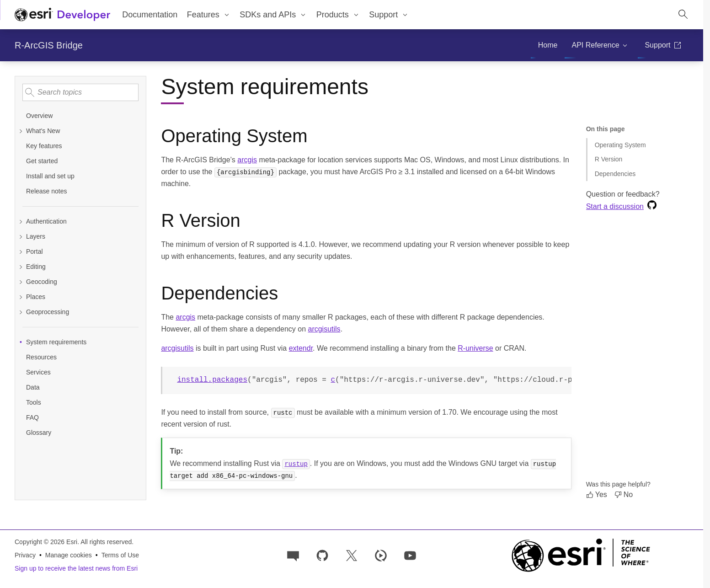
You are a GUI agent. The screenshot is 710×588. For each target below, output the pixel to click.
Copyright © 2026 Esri (46, 542)
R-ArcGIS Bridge (49, 45)
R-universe (475, 348)
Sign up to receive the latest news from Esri (76, 568)
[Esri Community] (293, 555)
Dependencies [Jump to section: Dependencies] (615, 174)
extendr (301, 348)
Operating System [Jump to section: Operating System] (620, 145)
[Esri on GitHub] (322, 555)
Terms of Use (120, 555)
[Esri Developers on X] (352, 555)
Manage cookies (69, 555)
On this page (606, 129)
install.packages (212, 380)
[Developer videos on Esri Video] (381, 555)
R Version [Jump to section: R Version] (609, 159)
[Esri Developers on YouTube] (410, 555)
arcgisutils (324, 329)
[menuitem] (208, 15)
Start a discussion (615, 206)
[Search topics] (80, 92)
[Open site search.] (683, 15)
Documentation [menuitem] (150, 15)
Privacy (25, 555)
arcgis (247, 160)
